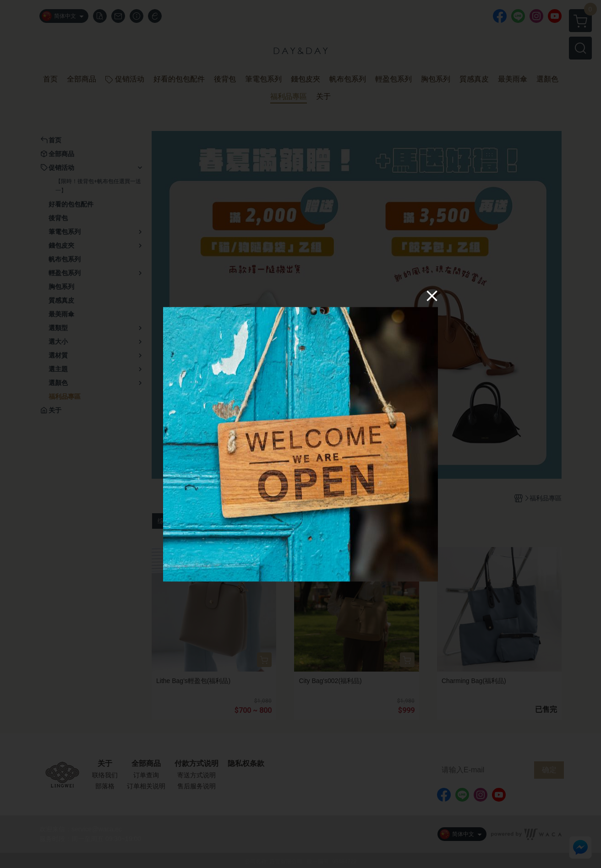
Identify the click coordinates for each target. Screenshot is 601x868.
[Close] (432, 296)
